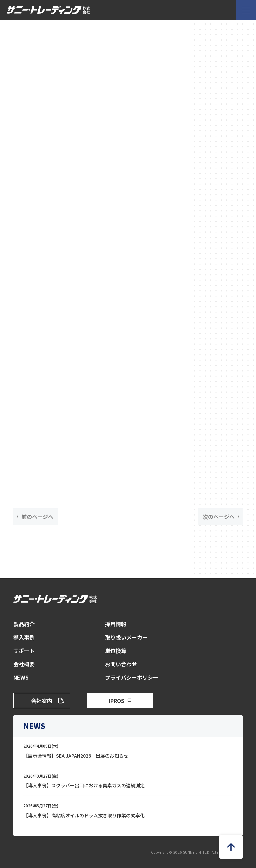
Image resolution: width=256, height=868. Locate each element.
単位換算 (116, 651)
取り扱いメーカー (126, 637)
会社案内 (42, 701)
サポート (24, 651)
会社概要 (24, 664)
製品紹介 (24, 624)
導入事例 (24, 637)
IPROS (116, 701)
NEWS (21, 677)
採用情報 (116, 624)
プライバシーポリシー (132, 677)
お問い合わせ (121, 664)
